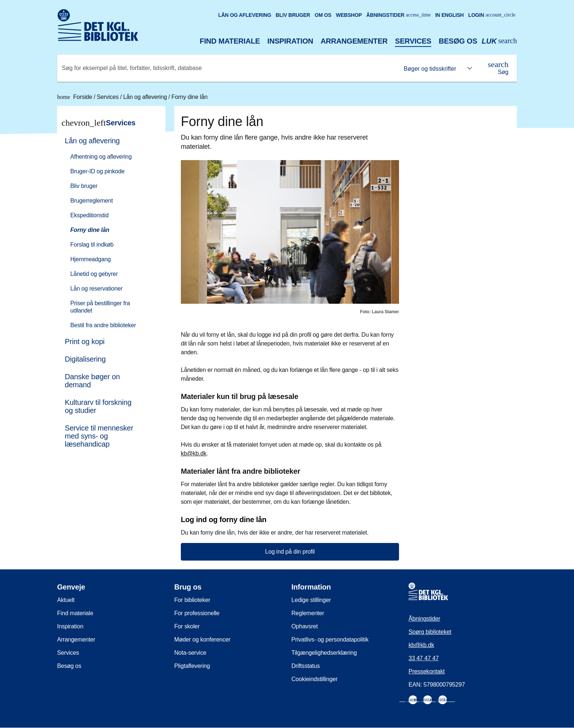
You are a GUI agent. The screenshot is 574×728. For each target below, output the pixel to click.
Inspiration (290, 41)
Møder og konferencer (202, 640)
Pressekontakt (427, 671)
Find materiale (230, 41)
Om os (323, 15)
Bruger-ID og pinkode (97, 171)
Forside (75, 97)
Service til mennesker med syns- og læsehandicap (99, 436)
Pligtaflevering (192, 666)
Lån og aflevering (245, 15)
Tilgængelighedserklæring (324, 653)
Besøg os (458, 41)
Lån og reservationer (96, 289)
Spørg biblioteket (430, 632)
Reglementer (308, 613)
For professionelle (197, 613)
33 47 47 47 (424, 658)
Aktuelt (66, 600)
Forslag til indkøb (92, 245)
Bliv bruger (293, 15)
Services (413, 41)
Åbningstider (399, 15)
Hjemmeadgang (91, 259)
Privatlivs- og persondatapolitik (330, 640)
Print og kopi (85, 341)
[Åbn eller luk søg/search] (499, 41)
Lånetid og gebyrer (94, 274)
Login (492, 15)
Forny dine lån (189, 97)
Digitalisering (85, 359)
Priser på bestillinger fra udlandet (100, 307)
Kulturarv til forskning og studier (98, 406)
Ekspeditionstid (90, 215)
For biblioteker (192, 600)
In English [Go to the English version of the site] (450, 15)
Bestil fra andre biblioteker (103, 325)
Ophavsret (305, 626)
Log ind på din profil (290, 552)
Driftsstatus (306, 666)
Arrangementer (354, 41)
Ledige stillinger (311, 600)
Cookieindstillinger (314, 679)
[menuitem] (108, 232)
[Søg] (498, 68)
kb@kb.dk (194, 453)
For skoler (187, 626)
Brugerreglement (92, 201)
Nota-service (190, 653)
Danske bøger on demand (92, 381)
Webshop (349, 15)
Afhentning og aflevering (101, 157)
